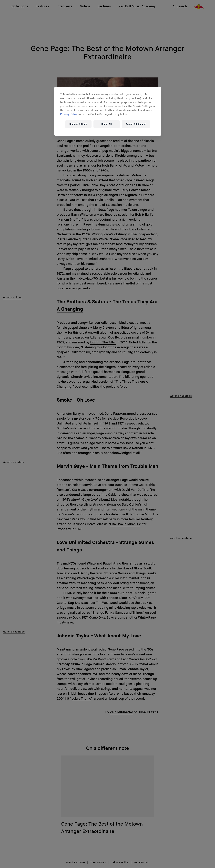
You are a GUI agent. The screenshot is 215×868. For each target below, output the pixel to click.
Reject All (107, 124)
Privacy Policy (69, 114)
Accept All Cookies (136, 124)
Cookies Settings (78, 124)
